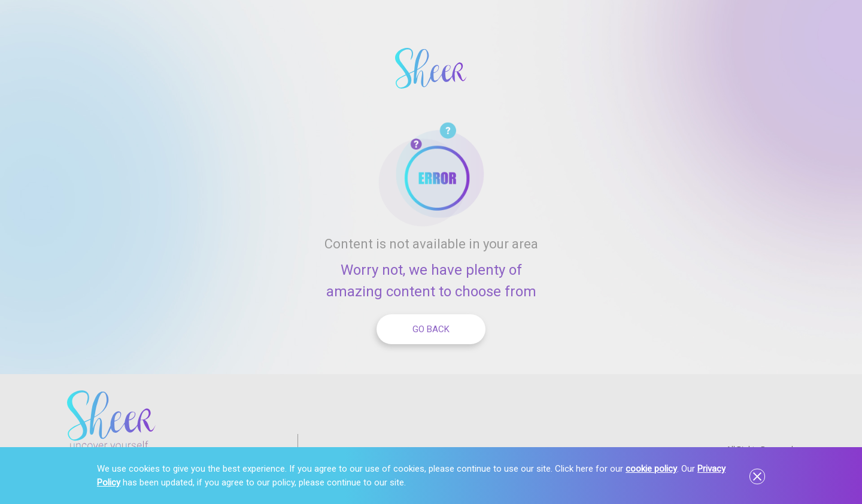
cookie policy (651, 469)
